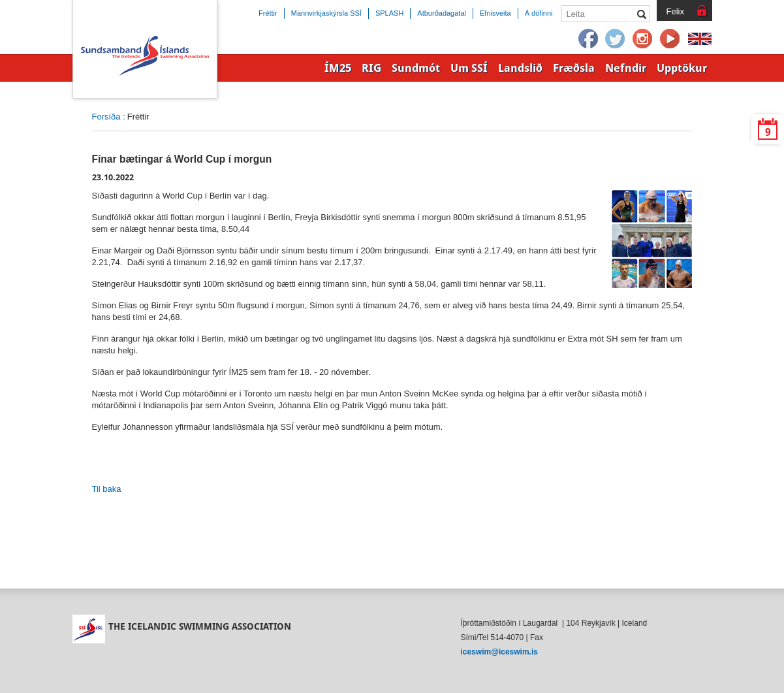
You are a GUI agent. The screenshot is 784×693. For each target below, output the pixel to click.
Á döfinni (539, 13)
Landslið (520, 68)
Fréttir (268, 13)
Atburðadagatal (442, 13)
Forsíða (106, 117)
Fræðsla (574, 68)
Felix (675, 11)
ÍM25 (338, 68)
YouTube (670, 39)
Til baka (107, 489)
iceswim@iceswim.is (499, 652)
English (700, 39)
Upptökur (682, 68)
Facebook (588, 39)
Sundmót (416, 68)
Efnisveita (495, 13)
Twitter (616, 39)
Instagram (643, 39)
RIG (371, 68)
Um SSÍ (469, 68)
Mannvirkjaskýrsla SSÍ (326, 13)
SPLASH (389, 13)
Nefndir (626, 68)
